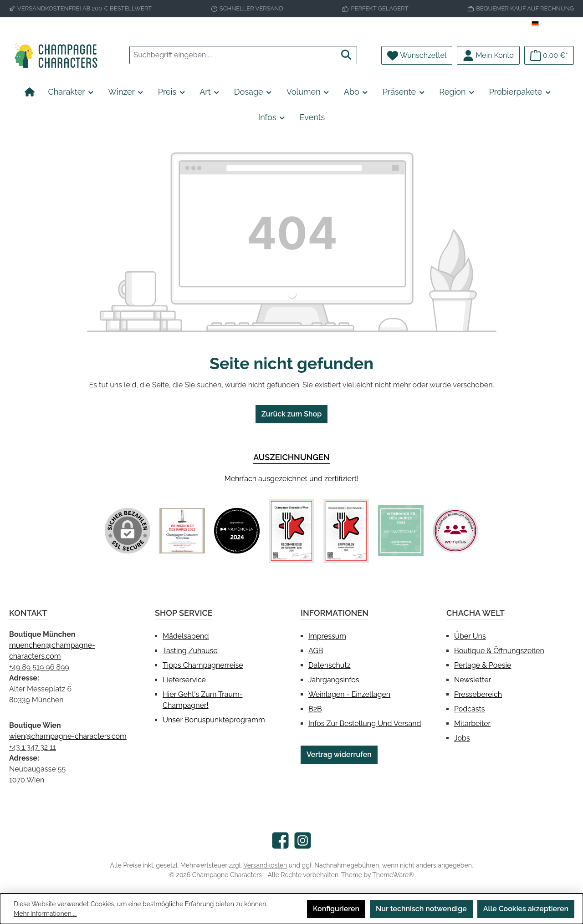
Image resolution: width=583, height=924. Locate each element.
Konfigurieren (336, 909)
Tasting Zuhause (190, 651)
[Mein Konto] (488, 55)
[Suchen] (346, 55)
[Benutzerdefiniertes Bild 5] (401, 531)
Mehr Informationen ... (45, 914)
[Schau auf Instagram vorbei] (303, 840)
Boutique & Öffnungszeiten (499, 651)
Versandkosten (265, 865)
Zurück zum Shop (291, 414)
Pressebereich (478, 694)
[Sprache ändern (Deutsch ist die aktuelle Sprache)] (553, 24)
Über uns (470, 636)
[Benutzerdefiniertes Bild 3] (291, 531)
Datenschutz (330, 665)
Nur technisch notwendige (421, 909)
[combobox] (233, 55)
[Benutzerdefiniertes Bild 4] (346, 531)
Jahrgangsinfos (334, 680)
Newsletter (473, 680)
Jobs (462, 738)
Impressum (327, 636)
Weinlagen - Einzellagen (349, 694)
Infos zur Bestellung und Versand (365, 723)
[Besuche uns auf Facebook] (280, 840)
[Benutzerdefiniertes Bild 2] (237, 531)
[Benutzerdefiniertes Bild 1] (182, 531)
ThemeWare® (393, 875)
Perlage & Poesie (483, 665)
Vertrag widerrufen (339, 754)
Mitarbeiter (472, 723)
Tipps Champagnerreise (203, 665)
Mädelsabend (186, 636)
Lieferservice (184, 680)
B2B (315, 709)
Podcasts (470, 709)
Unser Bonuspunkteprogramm (214, 720)
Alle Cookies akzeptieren (526, 909)
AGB (316, 651)
